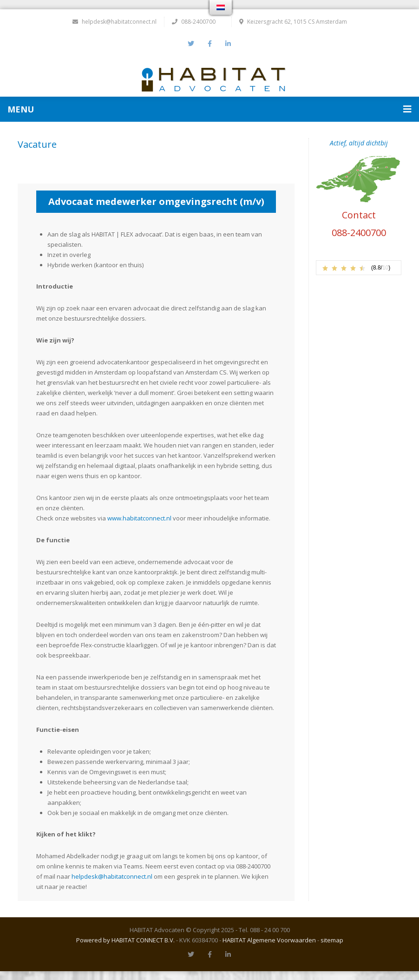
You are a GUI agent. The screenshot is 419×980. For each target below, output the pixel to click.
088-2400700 (359, 232)
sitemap (332, 940)
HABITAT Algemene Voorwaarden (269, 940)
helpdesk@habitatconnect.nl (115, 22)
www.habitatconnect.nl (139, 518)
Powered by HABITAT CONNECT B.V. (125, 940)
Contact (359, 214)
